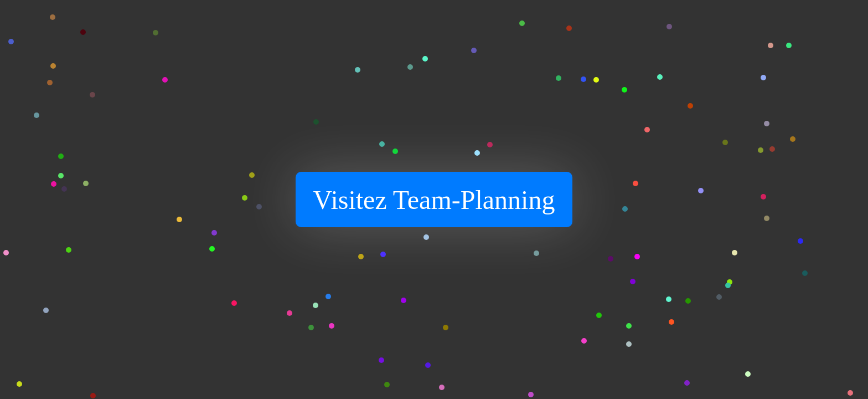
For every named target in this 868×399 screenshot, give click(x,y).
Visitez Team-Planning (434, 200)
